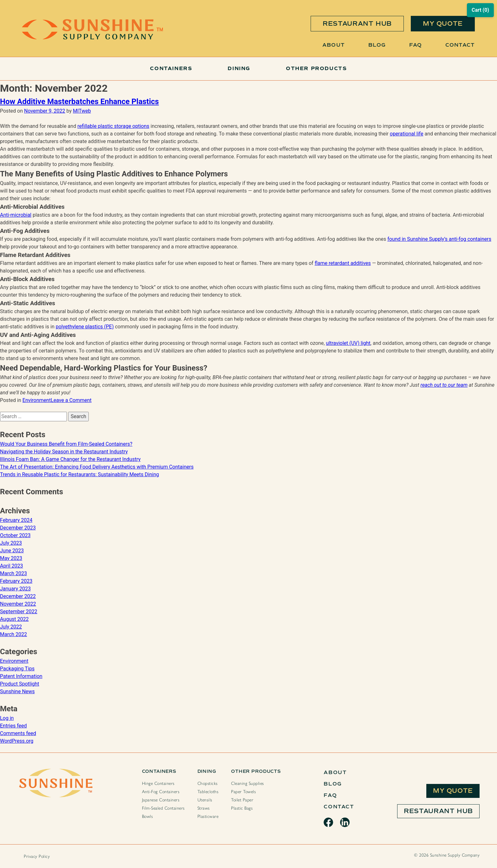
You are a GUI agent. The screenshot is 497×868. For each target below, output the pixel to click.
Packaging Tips (17, 669)
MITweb (82, 111)
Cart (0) (480, 10)
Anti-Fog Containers (161, 792)
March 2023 (13, 573)
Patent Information (21, 676)
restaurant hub (357, 24)
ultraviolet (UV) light (348, 343)
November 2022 (18, 604)
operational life (407, 134)
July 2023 (11, 543)
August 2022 (14, 619)
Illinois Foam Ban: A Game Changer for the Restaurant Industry (70, 459)
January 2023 (15, 589)
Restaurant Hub (438, 811)
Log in (7, 718)
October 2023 (15, 535)
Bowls (148, 816)
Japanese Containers (161, 800)
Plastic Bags (242, 808)
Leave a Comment (71, 400)
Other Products (316, 69)
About (334, 45)
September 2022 (19, 612)
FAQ (416, 45)
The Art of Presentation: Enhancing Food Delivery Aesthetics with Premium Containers (97, 467)
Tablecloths (208, 792)
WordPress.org (17, 741)
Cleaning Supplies (248, 783)
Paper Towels (243, 792)
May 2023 (11, 558)
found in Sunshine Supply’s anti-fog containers (439, 239)
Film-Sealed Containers (163, 808)
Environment (37, 400)
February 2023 (16, 581)
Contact (460, 45)
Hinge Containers (158, 783)
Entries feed (13, 726)
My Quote (453, 791)
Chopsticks (208, 783)
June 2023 (12, 551)
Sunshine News (17, 691)
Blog (377, 45)
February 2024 (16, 520)
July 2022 (11, 627)
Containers (171, 69)
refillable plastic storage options (113, 126)
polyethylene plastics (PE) (85, 327)
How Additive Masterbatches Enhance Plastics (79, 102)
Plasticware (208, 816)
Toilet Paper (242, 800)
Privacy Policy (37, 856)
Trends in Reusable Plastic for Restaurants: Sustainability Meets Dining (80, 474)
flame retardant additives (343, 263)
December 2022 (18, 596)
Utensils (205, 800)
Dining (239, 69)
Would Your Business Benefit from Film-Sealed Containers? (66, 444)
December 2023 (18, 528)
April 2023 (12, 566)
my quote (443, 24)
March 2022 (13, 634)
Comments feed (18, 733)
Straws (204, 808)
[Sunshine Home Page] (92, 38)
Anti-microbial (16, 215)
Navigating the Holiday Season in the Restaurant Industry (64, 452)
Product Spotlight (20, 684)
